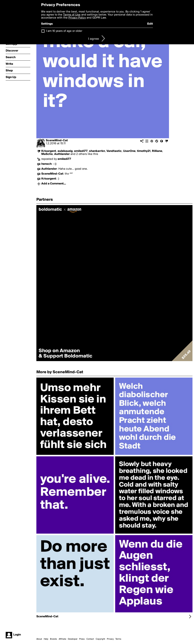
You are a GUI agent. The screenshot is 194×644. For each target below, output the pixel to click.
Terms (118, 639)
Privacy (110, 639)
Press (82, 639)
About (39, 639)
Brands (54, 639)
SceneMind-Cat (57, 141)
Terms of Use (72, 15)
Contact (90, 639)
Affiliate (62, 639)
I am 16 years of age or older (64, 31)
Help (46, 639)
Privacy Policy (77, 18)
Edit (150, 24)
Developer (73, 639)
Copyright (100, 639)
